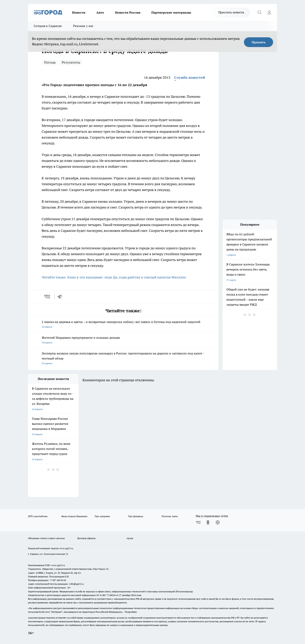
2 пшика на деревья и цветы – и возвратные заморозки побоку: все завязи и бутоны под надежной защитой (123, 325)
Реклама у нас (83, 26)
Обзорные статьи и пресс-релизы (46, 538)
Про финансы (136, 516)
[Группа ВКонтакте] (198, 522)
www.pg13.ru (66, 548)
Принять (259, 42)
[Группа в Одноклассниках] (208, 522)
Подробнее (131, 612)
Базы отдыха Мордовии (74, 516)
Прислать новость (231, 12)
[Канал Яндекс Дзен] (218, 522)
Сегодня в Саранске (48, 26)
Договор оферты (86, 538)
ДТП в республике (38, 516)
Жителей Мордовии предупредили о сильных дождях (123, 340)
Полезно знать (170, 516)
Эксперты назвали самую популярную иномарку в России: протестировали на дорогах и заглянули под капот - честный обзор (123, 359)
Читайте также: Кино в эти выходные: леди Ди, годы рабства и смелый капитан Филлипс (114, 277)
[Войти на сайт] (269, 12)
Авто (100, 12)
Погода (50, 62)
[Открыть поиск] (259, 12)
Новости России (128, 12)
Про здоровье (102, 516)
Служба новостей (190, 77)
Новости (79, 12)
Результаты (71, 62)
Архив (130, 538)
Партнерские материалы (171, 12)
